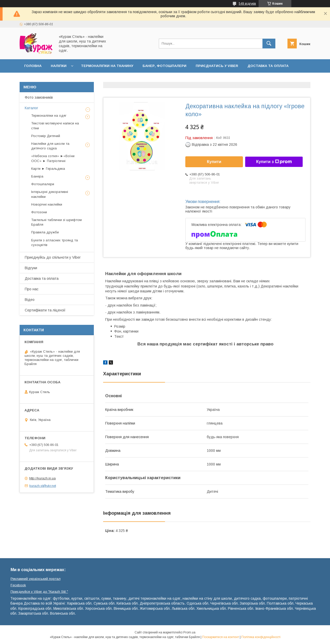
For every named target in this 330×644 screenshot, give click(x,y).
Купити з (274, 162)
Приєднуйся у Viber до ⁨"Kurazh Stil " (39, 592)
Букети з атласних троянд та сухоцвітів (55, 243)
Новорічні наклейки (47, 204)
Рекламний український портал (36, 579)
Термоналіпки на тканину (107, 66)
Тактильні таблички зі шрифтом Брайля (56, 222)
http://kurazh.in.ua (42, 478)
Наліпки (59, 66)
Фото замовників (39, 97)
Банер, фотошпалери (164, 66)
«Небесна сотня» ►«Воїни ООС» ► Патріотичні (53, 158)
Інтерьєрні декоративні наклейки (50, 194)
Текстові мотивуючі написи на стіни (55, 126)
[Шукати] (269, 44)
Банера (37, 176)
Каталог (31, 108)
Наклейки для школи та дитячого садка (50, 146)
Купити (214, 162)
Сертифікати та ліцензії (45, 310)
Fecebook (18, 585)
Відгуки (31, 268)
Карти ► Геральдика (48, 169)
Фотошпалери (43, 184)
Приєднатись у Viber (217, 66)
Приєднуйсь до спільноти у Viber (53, 257)
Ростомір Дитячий (46, 136)
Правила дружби (45, 232)
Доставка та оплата (268, 66)
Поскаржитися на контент (221, 637)
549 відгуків (247, 4)
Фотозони (39, 212)
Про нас (32, 289)
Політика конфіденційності (261, 637)
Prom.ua (189, 632)
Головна (33, 66)
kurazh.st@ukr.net (43, 486)
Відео (30, 300)
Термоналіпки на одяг (49, 116)
